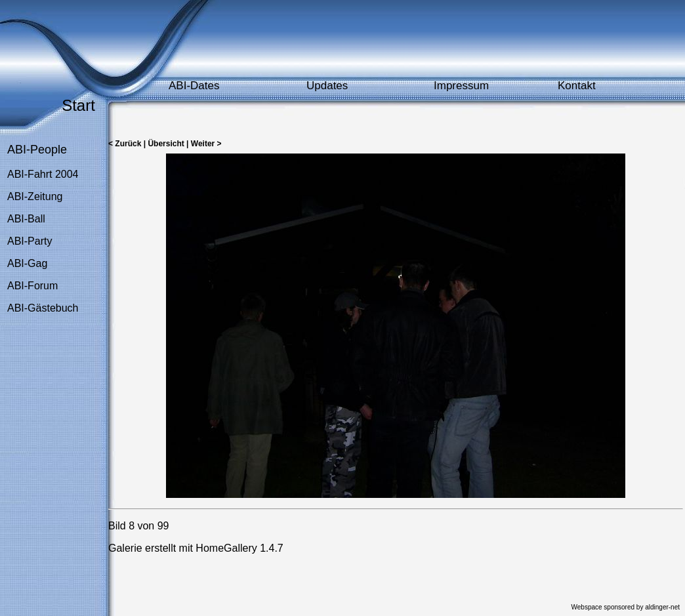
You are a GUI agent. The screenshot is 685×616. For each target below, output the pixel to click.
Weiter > (206, 144)
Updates (327, 86)
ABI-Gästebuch (43, 308)
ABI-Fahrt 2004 (43, 174)
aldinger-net (662, 607)
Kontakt (577, 86)
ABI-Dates (194, 86)
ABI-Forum (32, 286)
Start (78, 105)
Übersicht (166, 144)
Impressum (461, 86)
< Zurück (125, 144)
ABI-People (37, 150)
